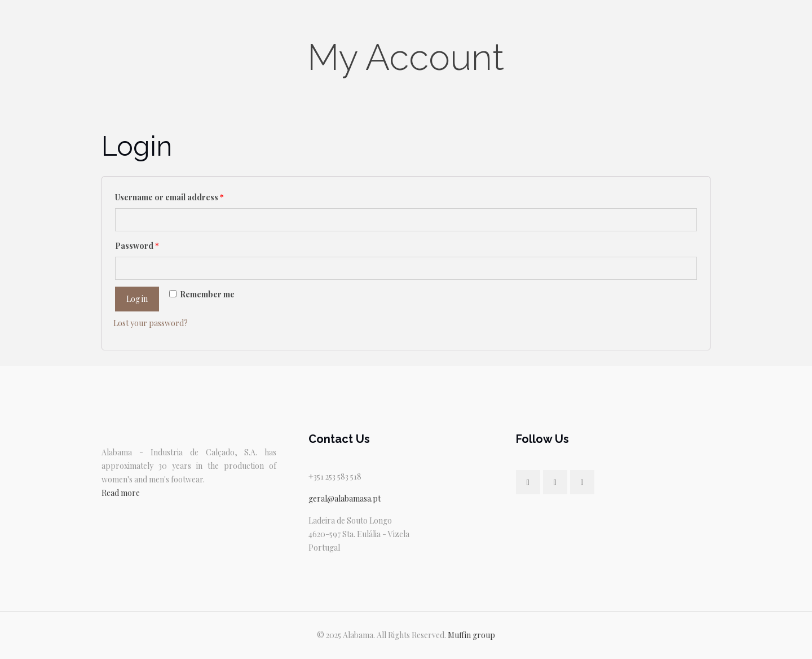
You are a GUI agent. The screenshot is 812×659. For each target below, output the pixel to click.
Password (137, 246)
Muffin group (471, 635)
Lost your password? (151, 323)
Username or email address (169, 197)
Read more (121, 493)
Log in (137, 299)
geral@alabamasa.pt (345, 498)
